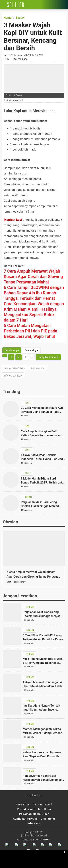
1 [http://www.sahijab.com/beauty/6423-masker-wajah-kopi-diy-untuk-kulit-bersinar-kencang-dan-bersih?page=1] (11, 357)
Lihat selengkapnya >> (17, 582)
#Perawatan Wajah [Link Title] (13, 375)
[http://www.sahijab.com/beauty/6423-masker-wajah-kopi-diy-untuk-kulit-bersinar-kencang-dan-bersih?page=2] (12, 350)
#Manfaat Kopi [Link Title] (38, 368)
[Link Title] (3, 5)
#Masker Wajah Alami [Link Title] (15, 368)
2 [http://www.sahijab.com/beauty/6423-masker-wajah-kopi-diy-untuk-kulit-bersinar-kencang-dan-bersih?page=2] (18, 357)
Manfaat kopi (13, 220)
